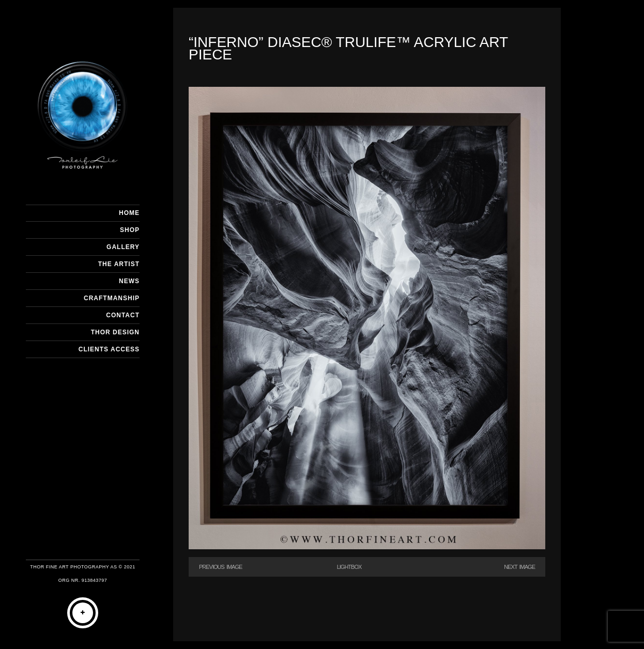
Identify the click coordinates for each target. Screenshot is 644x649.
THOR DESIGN (115, 332)
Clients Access (109, 349)
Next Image (519, 567)
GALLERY (123, 247)
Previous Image (220, 567)
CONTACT (123, 315)
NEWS (129, 281)
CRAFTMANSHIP (112, 298)
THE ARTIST (119, 264)
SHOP (130, 230)
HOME (129, 213)
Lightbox (349, 567)
